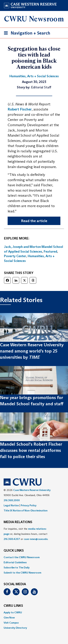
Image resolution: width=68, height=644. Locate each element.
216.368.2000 (12, 500)
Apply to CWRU (13, 612)
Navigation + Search (26, 34)
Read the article (34, 221)
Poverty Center (15, 256)
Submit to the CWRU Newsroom (22, 573)
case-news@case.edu (36, 539)
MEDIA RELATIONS (18, 522)
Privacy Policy (29, 505)
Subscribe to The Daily (17, 567)
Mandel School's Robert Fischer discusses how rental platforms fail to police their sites (31, 450)
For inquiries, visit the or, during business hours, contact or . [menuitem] (26, 534)
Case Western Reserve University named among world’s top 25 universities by (32, 351)
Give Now (9, 618)
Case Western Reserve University (32, 490)
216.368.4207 (12, 539)
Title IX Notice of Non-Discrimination (26, 510)
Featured (50, 251)
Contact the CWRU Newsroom (22, 557)
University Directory (15, 628)
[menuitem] (34, 557)
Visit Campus (11, 623)
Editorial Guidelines (15, 562)
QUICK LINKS (14, 551)
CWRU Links (13, 606)
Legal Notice (11, 505)
